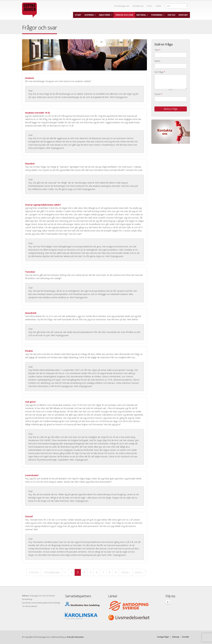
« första (34, 572)
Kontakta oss (138, 6)
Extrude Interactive (75, 637)
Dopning (89, 15)
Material (141, 15)
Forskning (157, 15)
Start (78, 15)
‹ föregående (51, 572)
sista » (139, 572)
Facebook (168, 602)
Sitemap (176, 637)
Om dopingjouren (122, 6)
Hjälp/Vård (105, 15)
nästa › (126, 572)
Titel (157, 50)
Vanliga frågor (163, 637)
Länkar (158, 6)
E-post (158, 94)
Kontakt (183, 15)
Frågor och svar (124, 15)
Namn (157, 61)
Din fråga (160, 72)
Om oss (171, 15)
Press (150, 6)
